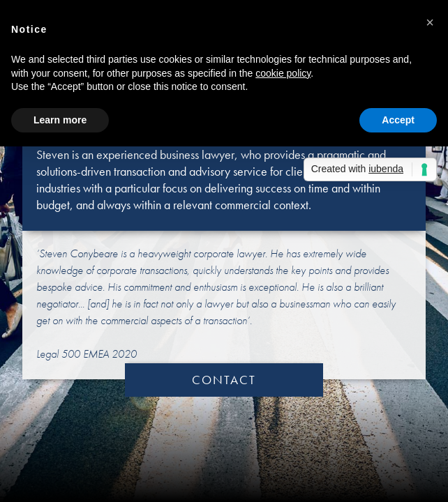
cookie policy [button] (283, 73)
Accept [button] (398, 120)
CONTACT (224, 380)
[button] (430, 22)
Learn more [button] (60, 120)
